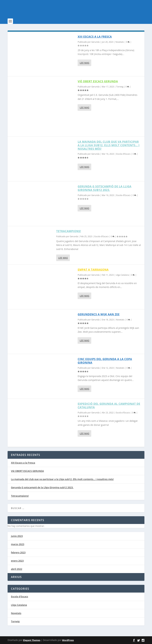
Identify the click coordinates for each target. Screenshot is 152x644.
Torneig (120, 87)
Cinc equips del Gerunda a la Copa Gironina (105, 361)
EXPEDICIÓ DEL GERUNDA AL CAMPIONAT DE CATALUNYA (109, 406)
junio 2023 (17, 536)
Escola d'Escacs (123, 154)
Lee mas (84, 63)
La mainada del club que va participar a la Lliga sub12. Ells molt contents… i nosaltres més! (108, 145)
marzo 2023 (18, 544)
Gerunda (95, 42)
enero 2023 (17, 561)
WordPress (68, 640)
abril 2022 (17, 569)
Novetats (120, 42)
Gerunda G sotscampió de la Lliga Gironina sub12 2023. (104, 188)
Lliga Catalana (122, 275)
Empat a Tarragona (93, 270)
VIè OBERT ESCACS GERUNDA (98, 81)
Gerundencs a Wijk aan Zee (99, 314)
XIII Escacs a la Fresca (95, 37)
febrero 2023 (18, 552)
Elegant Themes (32, 640)
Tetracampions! (69, 231)
